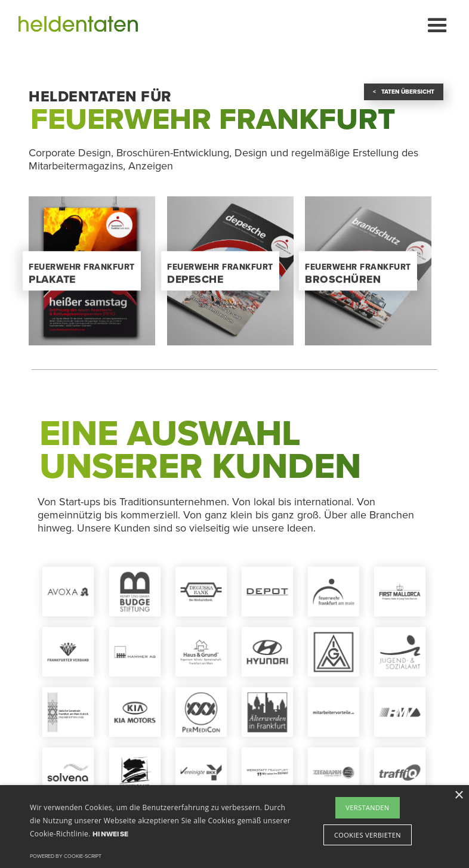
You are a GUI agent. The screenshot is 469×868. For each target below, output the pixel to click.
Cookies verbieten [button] (368, 835)
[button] (436, 24)
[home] (78, 24)
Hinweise (110, 834)
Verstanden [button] (367, 807)
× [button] (459, 796)
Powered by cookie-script (66, 856)
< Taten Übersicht (404, 92)
